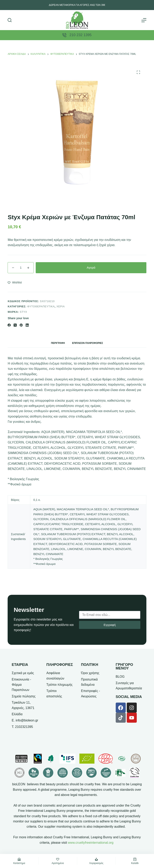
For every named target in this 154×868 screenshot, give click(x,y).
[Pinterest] (21, 325)
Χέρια (61, 306)
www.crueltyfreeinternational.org (91, 843)
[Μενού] (144, 20)
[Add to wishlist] (15, 283)
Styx (24, 312)
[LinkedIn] (27, 325)
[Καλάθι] (135, 861)
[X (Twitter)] (15, 325)
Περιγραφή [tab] (58, 343)
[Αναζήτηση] (10, 20)
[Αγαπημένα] (58, 861)
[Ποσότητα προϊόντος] (21, 268)
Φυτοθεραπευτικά (41, 306)
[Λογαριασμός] (96, 861)
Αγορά (91, 267)
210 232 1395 (80, 35)
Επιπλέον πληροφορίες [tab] (87, 343)
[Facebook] (9, 325)
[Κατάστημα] (19, 861)
